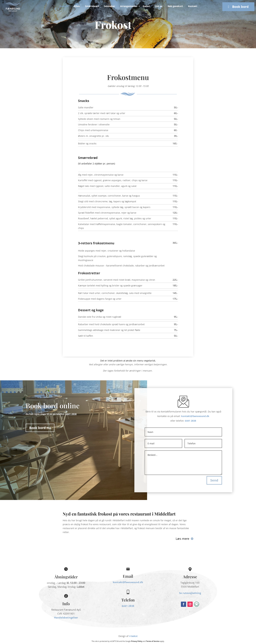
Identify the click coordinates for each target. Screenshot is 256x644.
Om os (159, 6)
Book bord (240, 7)
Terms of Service (153, 641)
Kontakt (193, 6)
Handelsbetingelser (66, 617)
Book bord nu (40, 428)
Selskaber (109, 6)
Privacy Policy (137, 641)
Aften (77, 6)
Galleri (146, 6)
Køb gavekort (175, 6)
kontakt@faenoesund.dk (195, 416)
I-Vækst (133, 636)
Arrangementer (129, 6)
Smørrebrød (92, 6)
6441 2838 (191, 421)
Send (214, 480)
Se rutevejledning (190, 593)
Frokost (64, 6)
